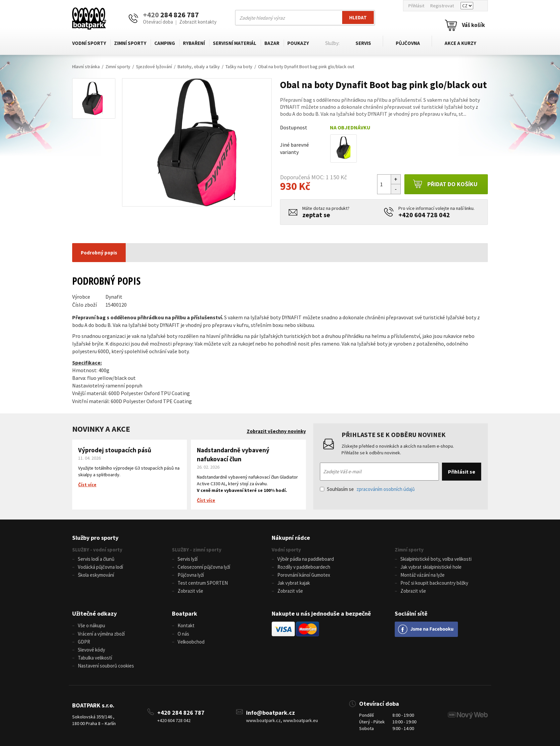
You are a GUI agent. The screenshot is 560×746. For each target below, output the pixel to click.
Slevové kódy (91, 649)
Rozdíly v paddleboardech (304, 567)
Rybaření (194, 43)
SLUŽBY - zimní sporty (197, 550)
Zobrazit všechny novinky (276, 431)
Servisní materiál (235, 43)
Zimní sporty (130, 43)
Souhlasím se (367, 489)
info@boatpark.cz (271, 712)
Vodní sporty (89, 43)
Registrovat (442, 6)
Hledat (358, 17)
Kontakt (186, 625)
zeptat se (316, 215)
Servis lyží (188, 559)
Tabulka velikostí (95, 657)
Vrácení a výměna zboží (101, 633)
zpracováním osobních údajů (386, 489)
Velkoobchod (191, 641)
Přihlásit (416, 6)
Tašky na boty (239, 67)
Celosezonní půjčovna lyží (204, 567)
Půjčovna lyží (191, 575)
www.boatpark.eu (300, 720)
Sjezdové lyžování (154, 67)
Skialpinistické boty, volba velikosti (436, 559)
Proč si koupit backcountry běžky (434, 583)
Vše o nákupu (91, 625)
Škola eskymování (96, 575)
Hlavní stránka (86, 67)
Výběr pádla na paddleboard (306, 559)
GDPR (84, 641)
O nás (183, 633)
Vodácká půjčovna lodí (100, 567)
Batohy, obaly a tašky (199, 67)
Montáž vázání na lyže (422, 575)
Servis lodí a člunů (96, 559)
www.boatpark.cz (263, 720)
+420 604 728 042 (424, 215)
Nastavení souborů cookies (106, 665)
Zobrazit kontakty (198, 22)
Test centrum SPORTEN (203, 583)
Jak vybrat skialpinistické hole (431, 567)
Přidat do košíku (445, 184)
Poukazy (298, 43)
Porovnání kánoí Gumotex (304, 575)
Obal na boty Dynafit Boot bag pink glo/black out (306, 67)
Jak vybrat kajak (294, 583)
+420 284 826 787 (181, 712)
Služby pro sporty (95, 538)
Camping (165, 43)
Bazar (272, 43)
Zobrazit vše (190, 591)
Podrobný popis (99, 253)
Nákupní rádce (291, 538)
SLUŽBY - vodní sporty (97, 550)
